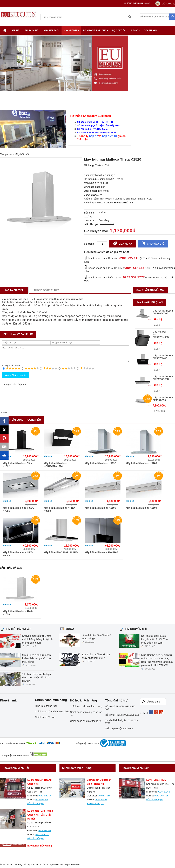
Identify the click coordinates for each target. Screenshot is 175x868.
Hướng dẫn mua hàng (137, 3)
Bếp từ (16, 30)
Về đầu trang (151, 702)
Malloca (48, 456)
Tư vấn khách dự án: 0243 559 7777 (121, 722)
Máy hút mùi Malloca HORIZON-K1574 (55, 465)
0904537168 (42, 800)
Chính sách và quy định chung (86, 706)
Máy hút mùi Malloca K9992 (100, 463)
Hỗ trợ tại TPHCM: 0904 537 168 (120, 708)
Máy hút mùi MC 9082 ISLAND (61, 552)
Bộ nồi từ (119, 30)
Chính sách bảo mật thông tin (86, 721)
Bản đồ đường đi (36, 804)
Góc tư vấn (150, 30)
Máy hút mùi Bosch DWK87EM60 (163, 357)
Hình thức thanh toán (46, 706)
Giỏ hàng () (168, 4)
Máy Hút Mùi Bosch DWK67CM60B (161, 334)
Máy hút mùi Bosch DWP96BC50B (163, 312)
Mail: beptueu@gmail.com (119, 728)
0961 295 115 (129, 258)
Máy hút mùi (71, 30)
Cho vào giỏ (153, 243)
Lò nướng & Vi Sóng (96, 30)
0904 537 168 (134, 268)
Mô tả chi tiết (14, 290)
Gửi (172, 17)
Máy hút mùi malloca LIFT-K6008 (18, 554)
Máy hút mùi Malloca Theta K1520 (18, 613)
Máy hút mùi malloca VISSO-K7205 (19, 509)
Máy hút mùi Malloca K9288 (141, 463)
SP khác (135, 30)
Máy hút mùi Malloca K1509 (141, 508)
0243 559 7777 (134, 277)
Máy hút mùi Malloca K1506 (100, 508)
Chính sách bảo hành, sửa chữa (52, 712)
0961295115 (45, 796)
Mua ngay (122, 243)
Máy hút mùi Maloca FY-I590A (102, 552)
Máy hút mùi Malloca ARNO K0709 (59, 509)
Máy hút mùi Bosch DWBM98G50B (163, 378)
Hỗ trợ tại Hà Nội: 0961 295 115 (122, 715)
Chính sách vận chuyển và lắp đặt (86, 714)
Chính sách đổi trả (45, 717)
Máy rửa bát (52, 30)
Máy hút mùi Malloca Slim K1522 (17, 465)
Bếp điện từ (32, 30)
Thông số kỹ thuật (46, 290)
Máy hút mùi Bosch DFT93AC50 (163, 399)
